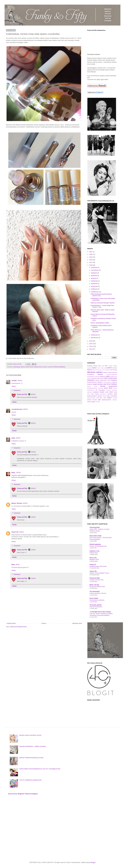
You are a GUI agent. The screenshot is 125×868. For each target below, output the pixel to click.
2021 (91, 252)
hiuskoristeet (103, 380)
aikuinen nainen (95, 372)
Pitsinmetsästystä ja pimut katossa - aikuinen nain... (102, 295)
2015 (91, 341)
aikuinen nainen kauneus (110, 372)
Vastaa (14, 386)
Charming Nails (95, 527)
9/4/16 (18, 565)
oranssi (97, 394)
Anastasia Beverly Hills (94, 366)
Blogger (93, 862)
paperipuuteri (103, 394)
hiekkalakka (91, 380)
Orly (116, 368)
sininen (108, 396)
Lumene (109, 368)
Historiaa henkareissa (96, 607)
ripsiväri (100, 396)
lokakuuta (94, 273)
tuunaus (95, 400)
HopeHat (89, 368)
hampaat (89, 378)
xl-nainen (97, 402)
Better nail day (94, 585)
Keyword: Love (94, 551)
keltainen (90, 384)
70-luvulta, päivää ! (96, 605)
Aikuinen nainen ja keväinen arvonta (30, 735)
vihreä (89, 402)
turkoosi (89, 400)
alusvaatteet (90, 374)
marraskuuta (95, 270)
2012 (91, 349)
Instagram (34, 794)
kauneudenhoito (108, 382)
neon (88, 394)
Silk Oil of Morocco (97, 370)
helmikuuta (94, 335)
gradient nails (114, 376)
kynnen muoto (92, 386)
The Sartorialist (95, 592)
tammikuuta (95, 338)
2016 (91, 265)
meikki (107, 392)
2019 (91, 257)
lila (96, 390)
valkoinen (115, 400)
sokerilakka (114, 396)
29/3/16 (20, 381)
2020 (91, 254)
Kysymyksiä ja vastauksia (97, 600)
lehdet (110, 388)
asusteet (100, 374)
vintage (93, 402)
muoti (111, 392)
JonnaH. (14, 381)
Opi (113, 368)
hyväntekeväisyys (92, 382)
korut (109, 384)
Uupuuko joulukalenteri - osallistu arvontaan (33, 746)
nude (92, 394)
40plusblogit (17, 367)
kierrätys (100, 384)
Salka (13, 438)
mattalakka (96, 392)
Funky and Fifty (22, 394)
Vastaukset (17, 390)
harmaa (94, 378)
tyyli (99, 400)
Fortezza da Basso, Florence (98, 593)
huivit (109, 380)
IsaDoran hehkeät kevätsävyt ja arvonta (31, 758)
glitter (108, 376)
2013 (91, 346)
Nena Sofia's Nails (96, 536)
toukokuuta (94, 286)
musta (115, 392)
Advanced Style (95, 578)
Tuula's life (15, 532)
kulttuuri (114, 384)
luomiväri (108, 390)
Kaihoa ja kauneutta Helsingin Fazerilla (102, 303)
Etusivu (44, 623)
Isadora (94, 368)
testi (105, 398)
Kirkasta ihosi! (94, 553)
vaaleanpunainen (106, 400)
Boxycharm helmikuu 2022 (97, 587)
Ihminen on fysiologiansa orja (98, 546)
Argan (103, 366)
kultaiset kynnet (38, 367)
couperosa (97, 376)
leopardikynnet (91, 390)
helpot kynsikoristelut (110, 378)
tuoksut (109, 398)
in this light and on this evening (100, 612)
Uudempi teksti (11, 623)
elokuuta (94, 278)
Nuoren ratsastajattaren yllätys (100, 323)
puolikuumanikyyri (92, 396)
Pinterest (28, 794)
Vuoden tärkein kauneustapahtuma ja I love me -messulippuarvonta (40, 769)
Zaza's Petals (94, 598)
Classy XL (93, 565)
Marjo (13, 473)
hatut (98, 378)
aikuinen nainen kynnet (27, 367)
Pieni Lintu (93, 558)
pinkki (115, 394)
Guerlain (110, 366)
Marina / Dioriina (17, 503)
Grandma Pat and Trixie (96, 580)
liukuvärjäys (102, 390)
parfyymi (110, 394)
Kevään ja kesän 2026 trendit (98, 566)
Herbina (115, 366)
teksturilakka (99, 398)
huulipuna (114, 380)
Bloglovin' (21, 794)
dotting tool (103, 376)
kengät (95, 384)
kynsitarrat (101, 388)
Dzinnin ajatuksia (95, 544)
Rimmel (90, 370)
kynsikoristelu (113, 386)
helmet (102, 378)
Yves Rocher (113, 370)
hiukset (97, 380)
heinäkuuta (94, 281)
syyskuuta (94, 276)
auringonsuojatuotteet (112, 374)
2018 (91, 260)
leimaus (115, 388)
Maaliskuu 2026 (94, 560)
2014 (91, 344)
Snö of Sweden (106, 370)
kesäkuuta (94, 284)
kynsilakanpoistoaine (92, 388)
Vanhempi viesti (77, 623)
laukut (106, 388)
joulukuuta (94, 268)
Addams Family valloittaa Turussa (99, 573)
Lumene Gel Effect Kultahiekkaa (56, 367)
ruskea (104, 396)
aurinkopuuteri (91, 376)
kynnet (45, 367)
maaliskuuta (95, 292)
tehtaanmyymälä (91, 398)
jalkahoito (100, 382)
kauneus (115, 382)
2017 (91, 262)
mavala (102, 392)
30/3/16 (33, 394)
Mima (13, 565)
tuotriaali (115, 398)
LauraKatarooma (17, 409)
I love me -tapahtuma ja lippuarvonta (30, 780)
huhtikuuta (94, 289)
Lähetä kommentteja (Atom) (18, 627)
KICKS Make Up (101, 368)
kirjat (105, 384)
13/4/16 (33, 517)
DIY (106, 366)
